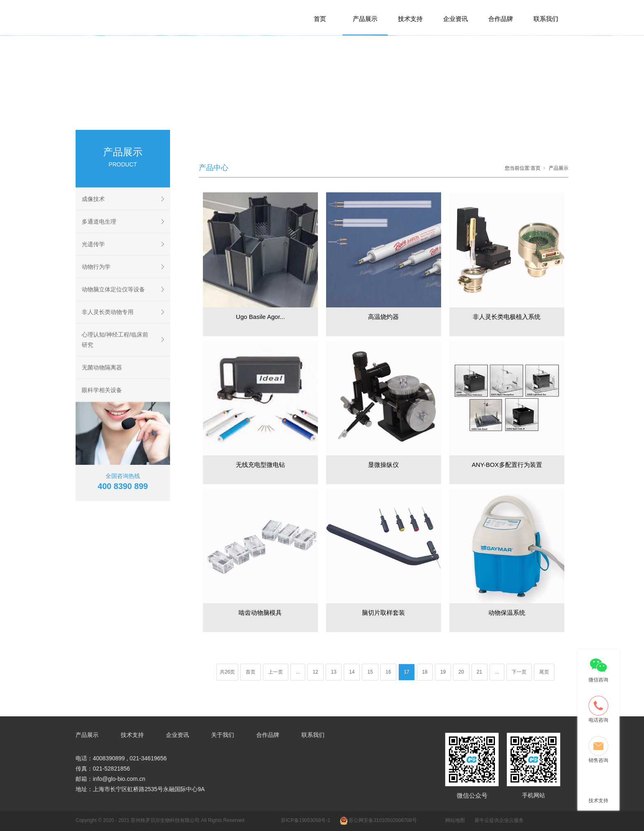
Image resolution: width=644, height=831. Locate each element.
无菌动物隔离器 (102, 367)
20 (461, 672)
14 (352, 672)
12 (315, 672)
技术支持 (410, 19)
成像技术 (93, 199)
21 (480, 672)
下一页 (519, 672)
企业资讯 (455, 19)
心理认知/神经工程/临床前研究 (115, 340)
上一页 (276, 672)
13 (334, 672)
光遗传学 (93, 244)
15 (370, 672)
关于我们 (223, 735)
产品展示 (365, 19)
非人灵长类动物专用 (108, 312)
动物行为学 (96, 267)
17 (406, 672)
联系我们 (546, 19)
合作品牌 (501, 19)
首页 (320, 19)
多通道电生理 (99, 222)
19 (443, 672)
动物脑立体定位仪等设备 (113, 289)
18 (425, 672)
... (298, 672)
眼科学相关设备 (102, 390)
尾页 (544, 672)
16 (388, 672)
